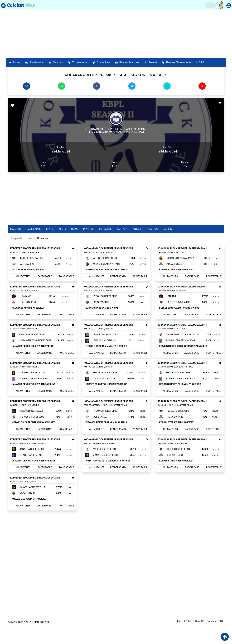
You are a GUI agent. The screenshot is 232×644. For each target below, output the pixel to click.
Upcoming (43, 238)
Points (62, 229)
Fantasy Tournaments (176, 63)
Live (30, 238)
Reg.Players (105, 229)
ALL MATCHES (24, 278)
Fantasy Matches (127, 63)
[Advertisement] (116, 34)
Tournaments (78, 63)
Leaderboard (34, 229)
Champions (101, 63)
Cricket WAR (22, 640)
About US (199, 639)
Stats (50, 229)
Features (211, 639)
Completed (16, 238)
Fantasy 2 (138, 229)
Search (151, 63)
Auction (153, 229)
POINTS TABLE (65, 278)
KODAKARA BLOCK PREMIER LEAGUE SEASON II (116, 129)
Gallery (168, 229)
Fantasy (122, 229)
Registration (34, 63)
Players (88, 229)
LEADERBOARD (44, 278)
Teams (75, 229)
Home (15, 63)
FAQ (221, 639)
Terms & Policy (184, 639)
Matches (56, 63)
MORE (200, 62)
